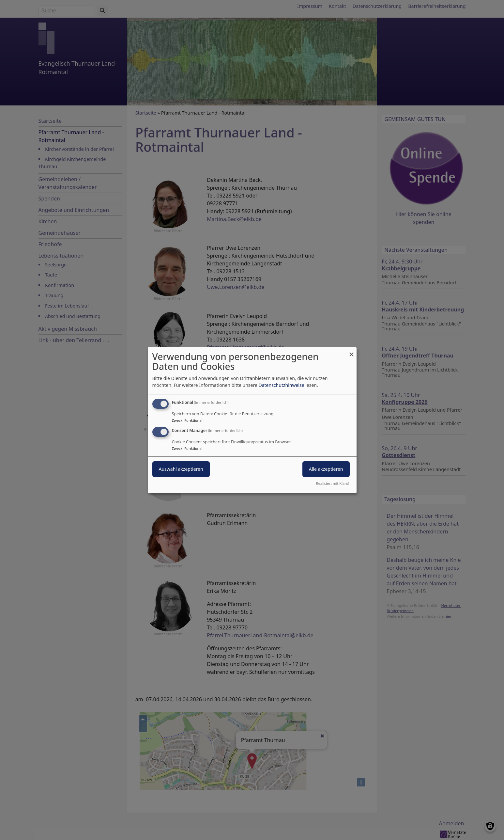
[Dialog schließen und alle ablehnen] (352, 351)
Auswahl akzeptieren (181, 469)
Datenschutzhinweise (281, 385)
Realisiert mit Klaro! (333, 483)
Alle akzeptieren (326, 469)
